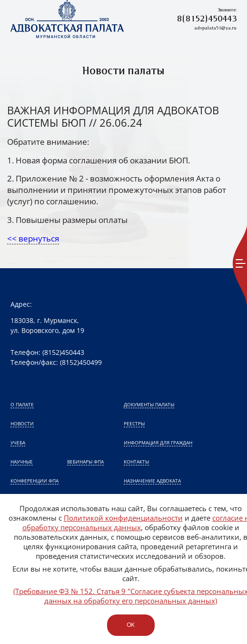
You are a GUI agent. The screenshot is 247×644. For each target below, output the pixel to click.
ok (131, 624)
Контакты (136, 462)
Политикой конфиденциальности (123, 518)
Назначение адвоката (152, 481)
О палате (22, 404)
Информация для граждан (158, 443)
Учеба (18, 443)
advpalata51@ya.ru (215, 28)
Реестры (134, 423)
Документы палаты (149, 404)
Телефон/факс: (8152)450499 (56, 362)
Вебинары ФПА (85, 462)
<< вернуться (33, 238)
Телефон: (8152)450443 (47, 352)
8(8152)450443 (207, 19)
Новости (22, 423)
